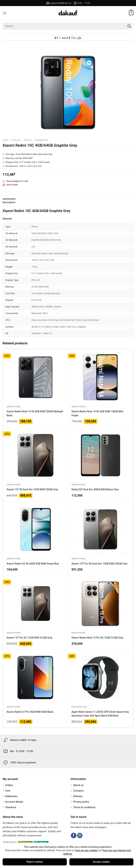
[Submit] (129, 26)
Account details (14, 802)
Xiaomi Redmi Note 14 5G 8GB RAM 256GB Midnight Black (35, 413)
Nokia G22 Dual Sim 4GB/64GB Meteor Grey (95, 489)
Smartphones (41, 140)
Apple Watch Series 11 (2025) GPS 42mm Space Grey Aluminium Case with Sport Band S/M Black (100, 714)
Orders (9, 785)
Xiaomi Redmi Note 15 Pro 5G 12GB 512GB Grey (97, 638)
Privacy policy (81, 802)
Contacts (78, 791)
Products (16, 140)
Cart (8, 791)
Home (6, 140)
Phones (28, 140)
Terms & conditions (84, 807)
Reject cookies (35, 862)
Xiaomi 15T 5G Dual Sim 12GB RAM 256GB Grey (32, 489)
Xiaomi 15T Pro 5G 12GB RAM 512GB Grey (29, 638)
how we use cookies (86, 850)
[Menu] (5, 13)
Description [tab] (9, 202)
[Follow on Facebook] (74, 835)
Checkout (11, 807)
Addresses (11, 796)
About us (78, 785)
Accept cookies (101, 862)
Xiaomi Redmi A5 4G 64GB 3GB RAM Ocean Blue (33, 564)
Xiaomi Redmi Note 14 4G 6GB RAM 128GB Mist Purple (97, 413)
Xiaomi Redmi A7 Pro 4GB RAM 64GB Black (30, 712)
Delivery (78, 796)
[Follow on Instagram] (80, 835)
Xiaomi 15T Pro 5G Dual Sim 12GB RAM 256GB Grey (99, 564)
